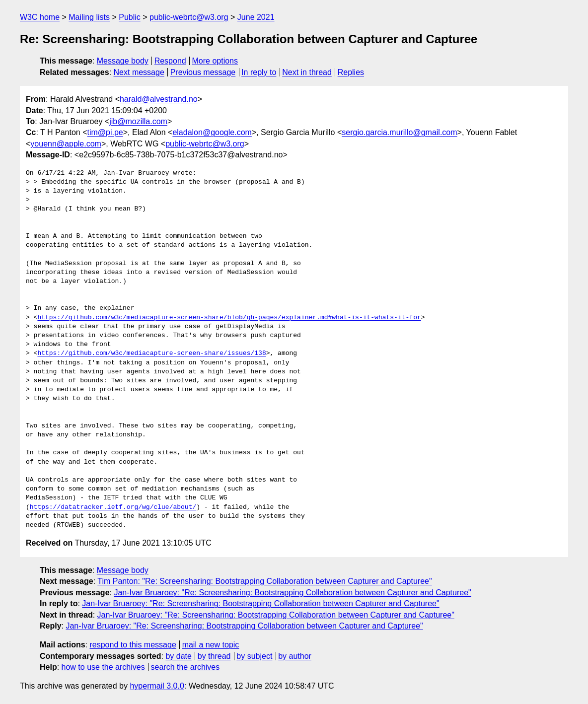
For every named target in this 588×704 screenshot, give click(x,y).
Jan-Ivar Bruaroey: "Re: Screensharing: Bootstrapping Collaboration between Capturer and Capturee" (292, 593)
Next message (139, 72)
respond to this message (133, 645)
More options (215, 61)
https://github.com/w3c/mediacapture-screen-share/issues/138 (151, 353)
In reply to (259, 72)
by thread (214, 656)
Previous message (203, 72)
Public (130, 17)
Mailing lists (89, 17)
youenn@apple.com (66, 144)
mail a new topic (211, 645)
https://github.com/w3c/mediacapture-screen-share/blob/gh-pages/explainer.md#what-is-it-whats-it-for (229, 318)
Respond (170, 61)
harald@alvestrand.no (159, 99)
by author (295, 656)
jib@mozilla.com (138, 121)
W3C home (40, 17)
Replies (351, 72)
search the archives (185, 667)
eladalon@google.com (212, 132)
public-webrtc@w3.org (189, 17)
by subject (254, 656)
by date (178, 656)
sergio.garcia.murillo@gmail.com (399, 132)
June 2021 (256, 17)
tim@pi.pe (105, 132)
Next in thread (307, 72)
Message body (123, 61)
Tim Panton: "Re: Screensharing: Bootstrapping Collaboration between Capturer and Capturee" (264, 581)
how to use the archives (103, 667)
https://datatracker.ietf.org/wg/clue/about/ (113, 507)
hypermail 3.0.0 (157, 686)
